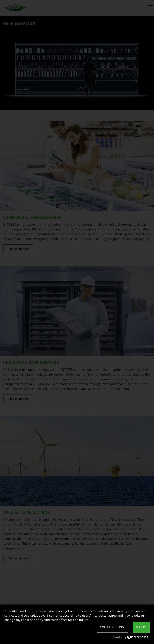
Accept (141, 627)
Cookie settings (113, 627)
